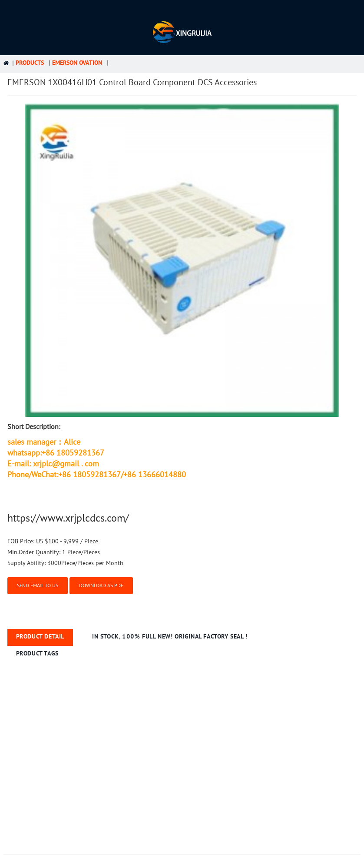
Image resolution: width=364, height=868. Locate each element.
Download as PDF (101, 585)
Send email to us (38, 585)
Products (30, 63)
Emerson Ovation (77, 63)
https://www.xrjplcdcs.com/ (68, 518)
